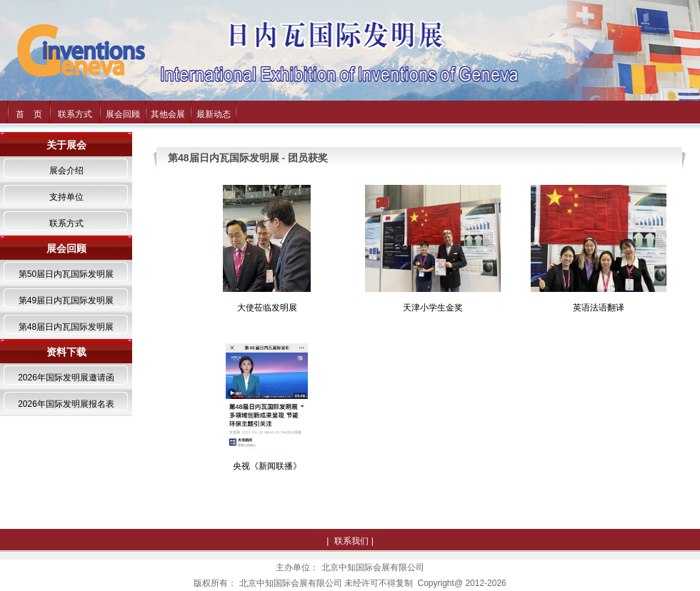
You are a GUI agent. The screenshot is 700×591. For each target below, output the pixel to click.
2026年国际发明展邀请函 (66, 378)
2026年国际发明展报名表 (66, 404)
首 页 (29, 114)
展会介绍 (66, 171)
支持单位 (66, 197)
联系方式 (75, 114)
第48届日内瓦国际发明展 (66, 327)
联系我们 (351, 541)
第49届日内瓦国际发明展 (66, 300)
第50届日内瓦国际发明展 (66, 274)
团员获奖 (308, 158)
